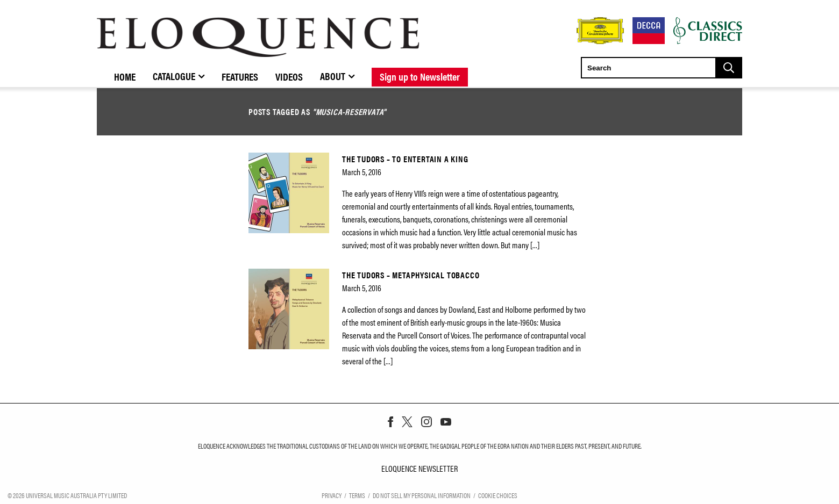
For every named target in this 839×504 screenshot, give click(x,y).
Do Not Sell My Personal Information (422, 495)
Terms (357, 495)
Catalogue (174, 76)
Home (125, 76)
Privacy (332, 495)
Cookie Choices (498, 495)
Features (240, 76)
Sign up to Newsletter (420, 76)
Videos (289, 76)
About (333, 76)
